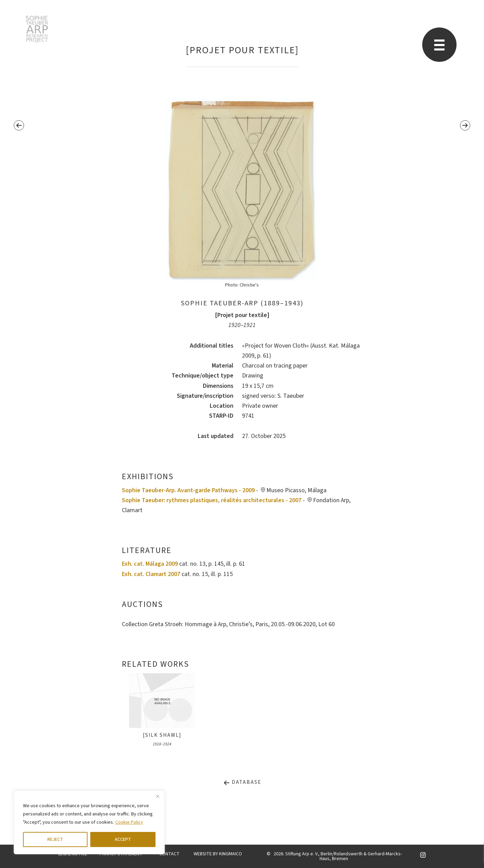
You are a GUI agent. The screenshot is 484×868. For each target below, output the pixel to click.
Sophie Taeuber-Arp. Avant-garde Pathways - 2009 (188, 490)
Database (242, 782)
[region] (89, 822)
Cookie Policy (129, 822)
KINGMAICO (231, 854)
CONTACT (169, 854)
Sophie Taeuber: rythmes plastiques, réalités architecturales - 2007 (212, 500)
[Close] (158, 796)
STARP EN (37, 29)
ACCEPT (123, 839)
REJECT (55, 839)
